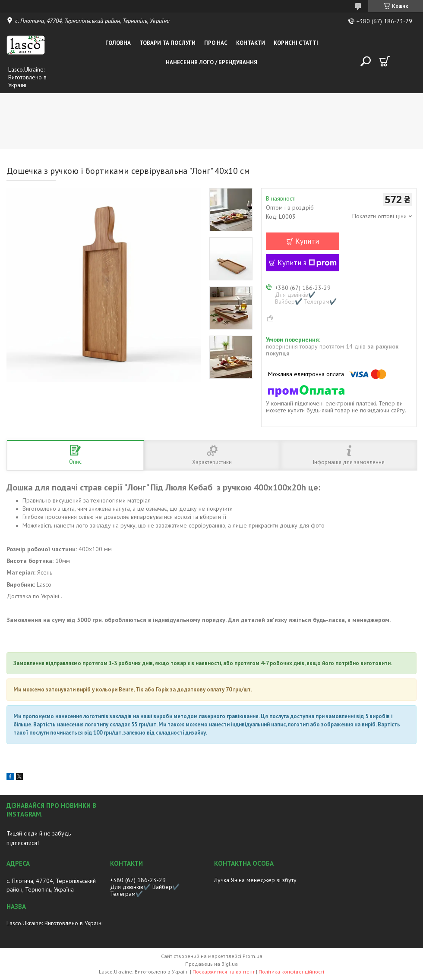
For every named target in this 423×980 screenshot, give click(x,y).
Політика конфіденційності (291, 972)
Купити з (307, 263)
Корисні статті (296, 43)
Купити (307, 241)
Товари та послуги (167, 43)
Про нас (216, 43)
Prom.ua (253, 956)
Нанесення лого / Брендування (211, 62)
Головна (118, 43)
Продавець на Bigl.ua (211, 964)
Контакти (251, 43)
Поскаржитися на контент (224, 972)
